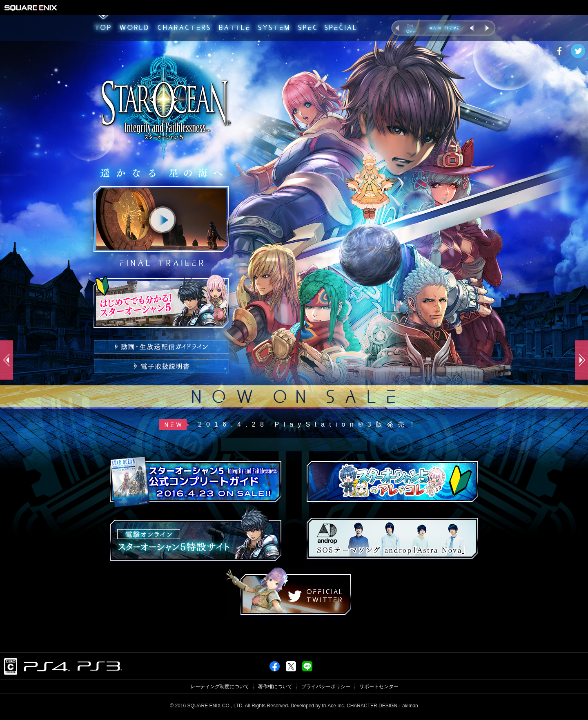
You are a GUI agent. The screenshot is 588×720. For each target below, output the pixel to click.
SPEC (307, 28)
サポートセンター (379, 686)
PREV (473, 28)
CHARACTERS (184, 28)
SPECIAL (340, 28)
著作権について (275, 686)
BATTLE (234, 28)
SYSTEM (274, 28)
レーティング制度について (220, 686)
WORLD (134, 28)
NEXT (486, 28)
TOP (102, 28)
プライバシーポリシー (326, 686)
